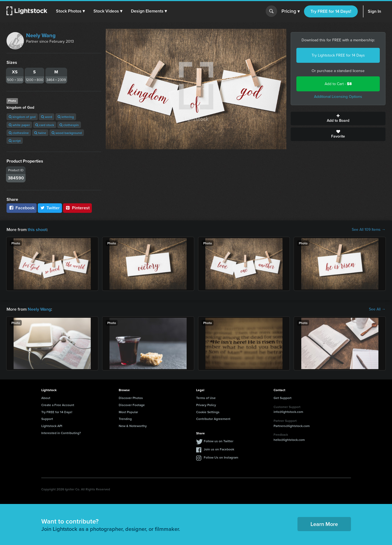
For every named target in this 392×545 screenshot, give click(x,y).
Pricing (291, 11)
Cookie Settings (208, 412)
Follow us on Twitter (219, 441)
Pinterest (77, 208)
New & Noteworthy (133, 426)
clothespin (69, 125)
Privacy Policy (206, 405)
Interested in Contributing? (61, 433)
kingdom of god (22, 117)
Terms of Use (206, 398)
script (15, 141)
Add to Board (338, 119)
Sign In (374, 11)
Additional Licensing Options (338, 97)
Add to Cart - (338, 84)
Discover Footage (132, 405)
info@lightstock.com (288, 412)
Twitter (50, 208)
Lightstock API (52, 426)
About (46, 398)
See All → (377, 309)
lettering (66, 117)
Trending (125, 419)
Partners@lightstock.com (292, 426)
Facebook (22, 208)
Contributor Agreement (213, 419)
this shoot (37, 230)
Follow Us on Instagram (221, 457)
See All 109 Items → (369, 230)
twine (40, 133)
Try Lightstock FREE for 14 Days (338, 55)
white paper (19, 125)
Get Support (283, 398)
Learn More (324, 524)
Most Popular (128, 412)
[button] (70, 11)
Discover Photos (131, 398)
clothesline (19, 133)
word (47, 117)
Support (47, 419)
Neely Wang (41, 35)
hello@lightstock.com (289, 440)
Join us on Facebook (219, 449)
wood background (67, 133)
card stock (45, 125)
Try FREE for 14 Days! (331, 11)
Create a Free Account (58, 405)
